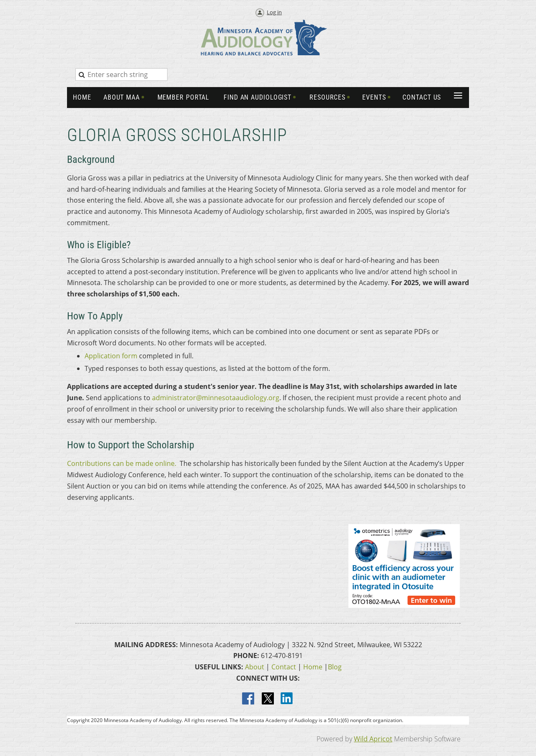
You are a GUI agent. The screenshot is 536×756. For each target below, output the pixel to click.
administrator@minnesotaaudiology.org (216, 398)
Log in (274, 12)
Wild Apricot (373, 739)
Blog (335, 667)
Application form (111, 356)
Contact (284, 667)
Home (313, 667)
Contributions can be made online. (122, 463)
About (255, 667)
